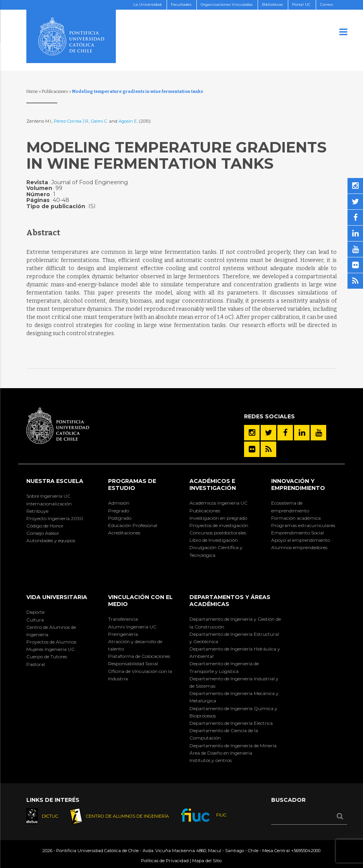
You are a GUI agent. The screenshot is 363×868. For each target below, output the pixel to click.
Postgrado (120, 518)
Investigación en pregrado (218, 518)
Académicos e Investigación (213, 485)
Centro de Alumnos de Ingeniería (51, 631)
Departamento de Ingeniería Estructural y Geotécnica (234, 638)
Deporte (35, 612)
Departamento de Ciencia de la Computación (224, 734)
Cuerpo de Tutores (47, 657)
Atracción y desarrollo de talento (135, 645)
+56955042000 (306, 851)
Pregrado (119, 511)
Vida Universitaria (57, 597)
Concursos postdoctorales (218, 533)
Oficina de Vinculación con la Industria (140, 675)
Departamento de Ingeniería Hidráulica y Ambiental (235, 652)
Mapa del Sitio (207, 861)
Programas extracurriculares (303, 525)
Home (32, 92)
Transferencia (123, 619)
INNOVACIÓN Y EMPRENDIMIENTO (298, 485)
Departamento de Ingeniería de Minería (233, 746)
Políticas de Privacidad (165, 861)
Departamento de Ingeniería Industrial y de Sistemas (234, 682)
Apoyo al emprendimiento (301, 540)
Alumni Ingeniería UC (132, 627)
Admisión (119, 503)
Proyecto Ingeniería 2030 (55, 518)
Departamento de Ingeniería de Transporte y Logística (224, 667)
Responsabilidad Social (133, 663)
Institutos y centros (211, 760)
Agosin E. (129, 121)
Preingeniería (123, 634)
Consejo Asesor (43, 533)
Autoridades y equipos (51, 540)
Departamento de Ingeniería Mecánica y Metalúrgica (234, 697)
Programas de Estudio (132, 485)
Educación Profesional (133, 525)
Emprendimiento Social (298, 533)
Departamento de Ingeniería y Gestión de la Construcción (235, 623)
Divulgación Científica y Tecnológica (216, 551)
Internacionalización (49, 504)
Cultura (35, 620)
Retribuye (37, 511)
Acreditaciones (124, 533)
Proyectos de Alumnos (51, 642)
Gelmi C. (99, 121)
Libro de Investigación (214, 540)
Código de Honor (45, 526)
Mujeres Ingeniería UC (51, 649)
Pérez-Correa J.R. (71, 121)
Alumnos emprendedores (299, 547)
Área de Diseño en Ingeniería (221, 753)
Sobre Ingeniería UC (48, 496)
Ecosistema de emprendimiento (290, 507)
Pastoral (36, 664)
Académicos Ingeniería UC (218, 503)
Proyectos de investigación (219, 525)
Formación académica (296, 518)
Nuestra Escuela (55, 481)
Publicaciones (55, 92)
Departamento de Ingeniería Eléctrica (231, 723)
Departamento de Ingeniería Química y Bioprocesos (233, 712)
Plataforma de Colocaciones (139, 656)
